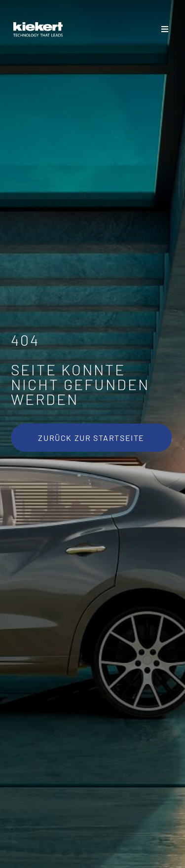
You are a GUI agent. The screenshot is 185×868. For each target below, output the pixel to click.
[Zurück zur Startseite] (91, 438)
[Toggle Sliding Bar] (165, 30)
